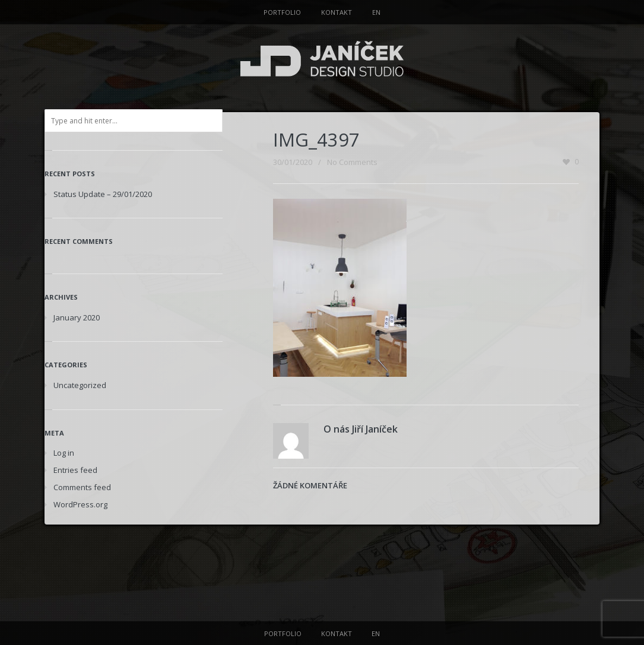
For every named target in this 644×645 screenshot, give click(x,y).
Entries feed (75, 470)
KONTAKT (337, 12)
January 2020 (77, 317)
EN (376, 12)
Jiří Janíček (375, 429)
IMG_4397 (316, 139)
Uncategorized (80, 385)
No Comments (352, 162)
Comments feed (82, 487)
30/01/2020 (293, 162)
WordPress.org (80, 504)
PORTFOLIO (282, 12)
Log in (64, 453)
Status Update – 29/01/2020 (103, 194)
